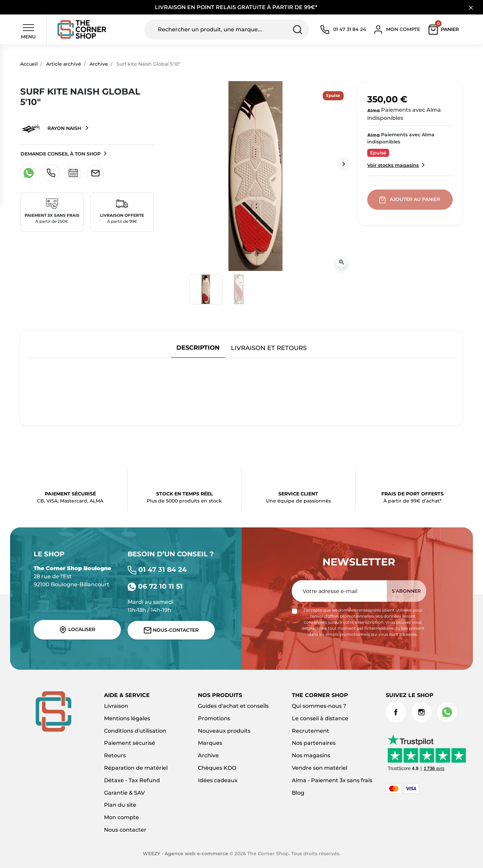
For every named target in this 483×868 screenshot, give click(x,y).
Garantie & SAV (124, 793)
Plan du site (120, 805)
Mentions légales (127, 718)
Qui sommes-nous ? (319, 706)
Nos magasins (311, 755)
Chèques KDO (217, 768)
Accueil (29, 64)
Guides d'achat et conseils (233, 706)
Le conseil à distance (320, 718)
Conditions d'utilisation (135, 731)
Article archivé (64, 64)
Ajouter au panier (410, 200)
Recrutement (310, 731)
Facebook (396, 712)
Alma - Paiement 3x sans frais (332, 780)
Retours (115, 755)
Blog (298, 793)
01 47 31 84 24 (157, 569)
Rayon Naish (51, 129)
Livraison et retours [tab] (269, 348)
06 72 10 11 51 (155, 586)
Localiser (77, 630)
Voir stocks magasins (393, 165)
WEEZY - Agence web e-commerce (185, 854)
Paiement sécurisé (130, 743)
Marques (210, 743)
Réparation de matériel (136, 768)
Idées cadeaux (218, 780)
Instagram (421, 712)
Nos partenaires (314, 743)
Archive (99, 64)
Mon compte (122, 817)
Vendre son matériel (320, 768)
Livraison (116, 706)
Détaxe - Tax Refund (132, 780)
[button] (445, 30)
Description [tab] (198, 348)
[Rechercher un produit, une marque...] (227, 30)
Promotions (214, 718)
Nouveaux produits (224, 731)
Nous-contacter (171, 630)
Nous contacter (125, 830)
